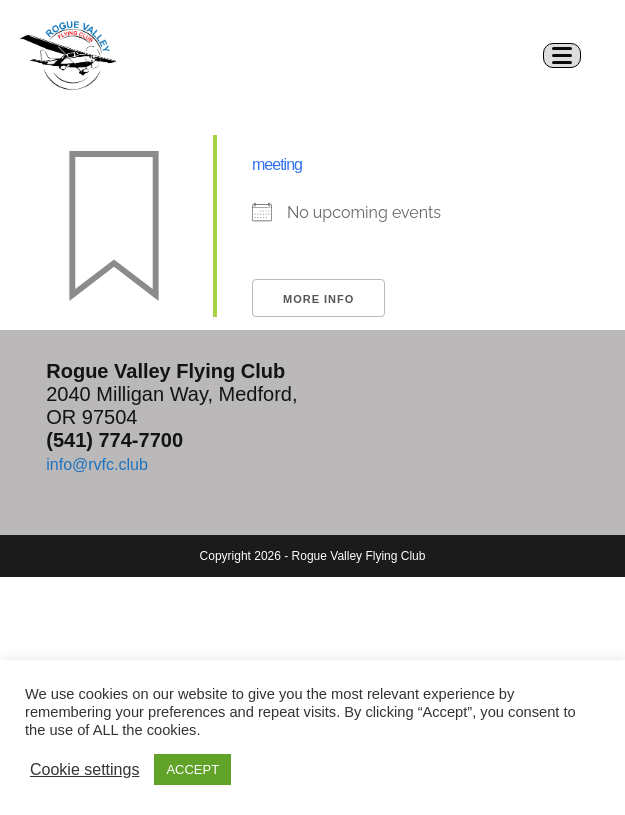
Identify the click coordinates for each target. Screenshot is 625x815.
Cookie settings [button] (84, 769)
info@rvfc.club (97, 464)
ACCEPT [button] (192, 769)
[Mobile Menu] (569, 54)
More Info (318, 299)
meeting (277, 164)
